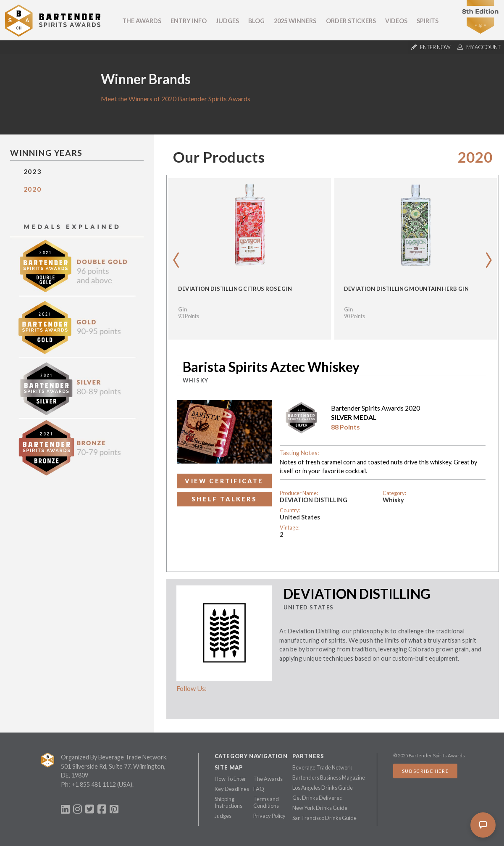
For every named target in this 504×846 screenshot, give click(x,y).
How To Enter (230, 779)
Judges (227, 21)
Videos (396, 21)
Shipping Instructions (228, 802)
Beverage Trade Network (322, 767)
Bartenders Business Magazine (329, 777)
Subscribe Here (425, 771)
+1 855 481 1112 (94, 784)
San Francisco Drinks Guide (324, 818)
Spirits (428, 21)
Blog (256, 21)
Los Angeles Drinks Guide (323, 788)
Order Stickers (351, 21)
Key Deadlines (232, 789)
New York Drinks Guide (320, 808)
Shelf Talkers (224, 499)
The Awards (142, 21)
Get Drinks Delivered (318, 798)
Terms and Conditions (266, 802)
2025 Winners (295, 21)
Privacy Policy (269, 816)
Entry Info (189, 21)
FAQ (259, 789)
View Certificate (224, 481)
